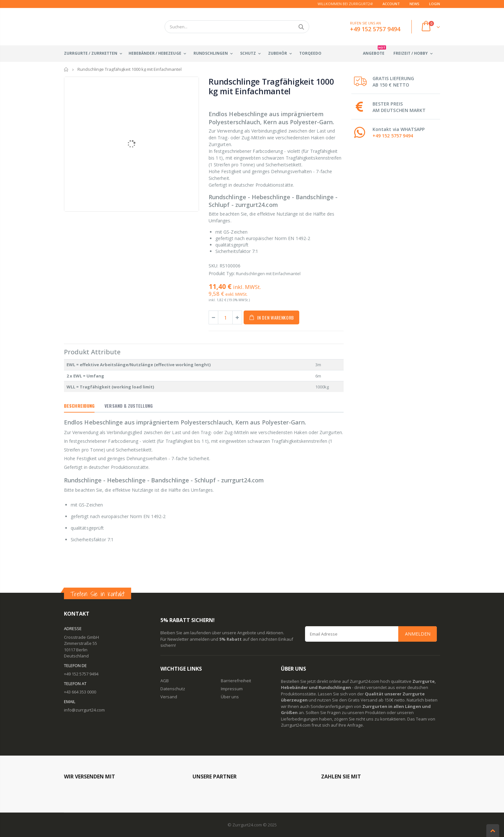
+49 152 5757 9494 (393, 136)
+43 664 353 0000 (80, 692)
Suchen (301, 27)
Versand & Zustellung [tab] (129, 406)
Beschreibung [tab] (79, 406)
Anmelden (418, 634)
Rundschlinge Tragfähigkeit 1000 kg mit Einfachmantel (271, 86)
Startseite (66, 69)
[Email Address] (371, 634)
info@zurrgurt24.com (84, 710)
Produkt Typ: (222, 273)
